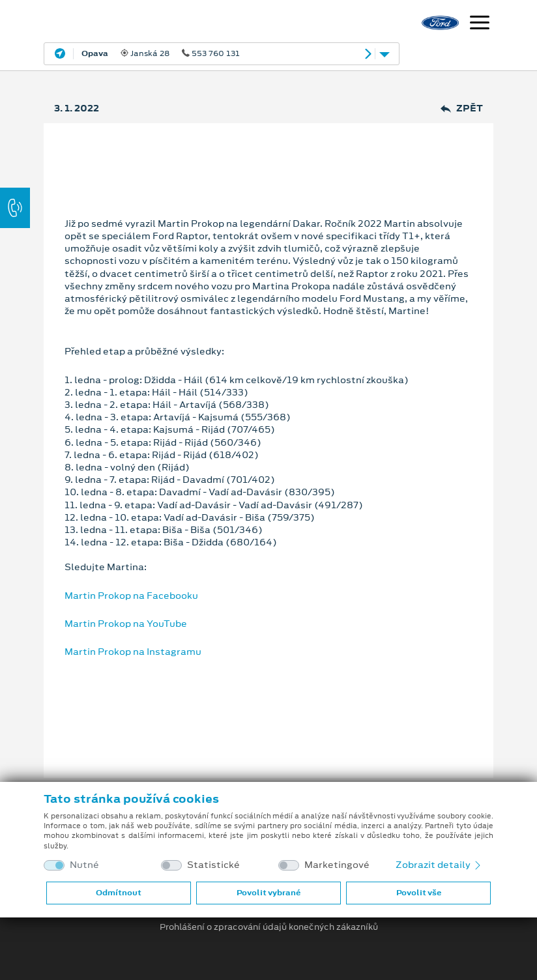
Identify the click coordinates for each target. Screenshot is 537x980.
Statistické (213, 865)
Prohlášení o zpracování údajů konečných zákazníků (269, 927)
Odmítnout (119, 893)
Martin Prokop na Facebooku (131, 596)
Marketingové (337, 865)
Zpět (462, 108)
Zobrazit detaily (439, 865)
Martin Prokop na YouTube (126, 624)
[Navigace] (480, 24)
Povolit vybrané (268, 893)
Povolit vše (419, 893)
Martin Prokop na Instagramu (133, 652)
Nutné (84, 865)
